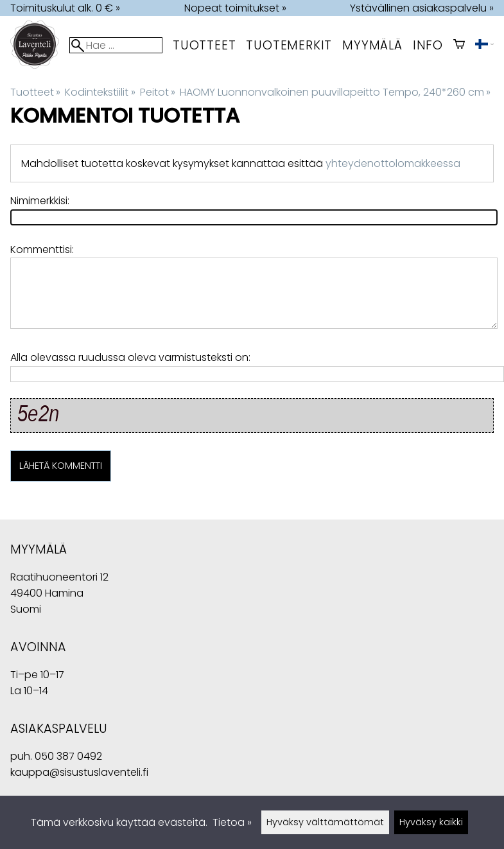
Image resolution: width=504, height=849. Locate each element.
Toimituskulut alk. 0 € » (65, 8)
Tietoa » (232, 822)
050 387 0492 (68, 756)
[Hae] (116, 45)
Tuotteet (204, 45)
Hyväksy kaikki (431, 822)
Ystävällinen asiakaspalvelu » (422, 8)
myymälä (372, 45)
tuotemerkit (289, 45)
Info (428, 45)
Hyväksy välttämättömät (325, 822)
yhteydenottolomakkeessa (393, 163)
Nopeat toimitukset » (235, 8)
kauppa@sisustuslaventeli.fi (79, 772)
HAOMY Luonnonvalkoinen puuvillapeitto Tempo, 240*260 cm (335, 92)
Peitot (158, 92)
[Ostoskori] (459, 45)
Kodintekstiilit (100, 92)
